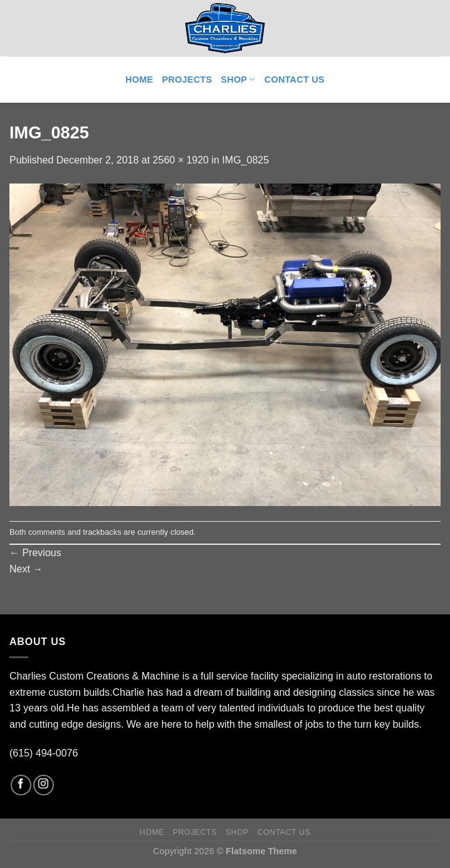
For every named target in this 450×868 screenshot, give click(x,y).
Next (26, 569)
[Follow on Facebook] (21, 785)
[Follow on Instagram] (44, 785)
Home (139, 80)
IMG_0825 (245, 160)
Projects (187, 80)
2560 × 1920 (181, 160)
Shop (238, 79)
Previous (35, 553)
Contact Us (295, 80)
